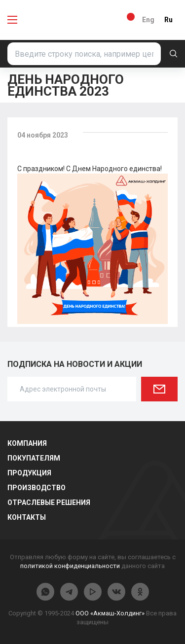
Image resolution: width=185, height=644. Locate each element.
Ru (168, 20)
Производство (37, 488)
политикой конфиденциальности (70, 566)
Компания (27, 443)
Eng (148, 20)
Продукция (29, 473)
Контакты (27, 517)
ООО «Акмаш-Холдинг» (110, 613)
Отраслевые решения (49, 502)
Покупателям (34, 458)
